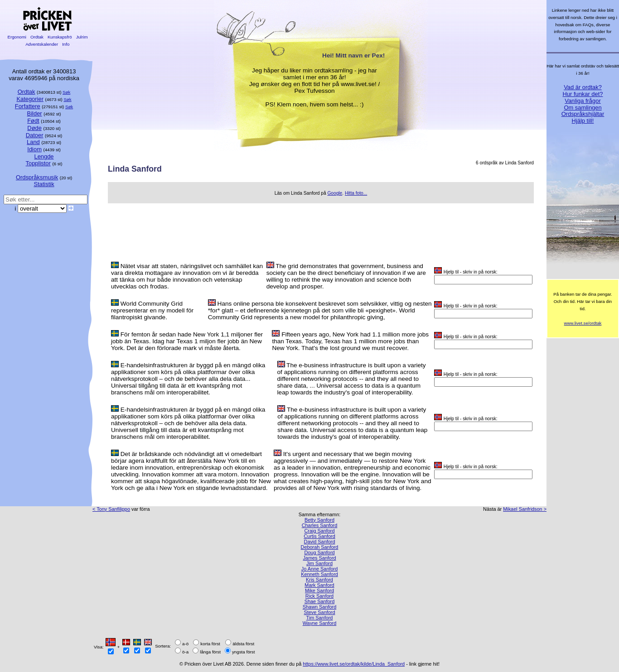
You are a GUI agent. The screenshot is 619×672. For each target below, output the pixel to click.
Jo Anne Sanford (319, 569)
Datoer (35, 135)
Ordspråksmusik (37, 177)
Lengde (44, 156)
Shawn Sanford (319, 607)
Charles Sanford (320, 525)
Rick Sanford (319, 596)
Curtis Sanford (319, 536)
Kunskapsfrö (60, 37)
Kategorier (30, 99)
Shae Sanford (320, 601)
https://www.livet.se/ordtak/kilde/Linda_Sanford (354, 664)
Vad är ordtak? (583, 87)
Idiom (34, 149)
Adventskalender (42, 44)
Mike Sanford (319, 590)
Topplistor (38, 163)
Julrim (82, 37)
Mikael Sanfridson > (525, 509)
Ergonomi (17, 37)
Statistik (44, 184)
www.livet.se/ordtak (583, 323)
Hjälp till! (583, 121)
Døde (34, 128)
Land (33, 142)
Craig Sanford (319, 531)
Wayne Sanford (320, 623)
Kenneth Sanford (319, 574)
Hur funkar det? (583, 94)
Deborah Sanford (320, 547)
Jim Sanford (319, 563)
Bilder (35, 113)
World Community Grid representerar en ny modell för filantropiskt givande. (152, 310)
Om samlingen (583, 108)
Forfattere (28, 106)
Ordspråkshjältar (583, 114)
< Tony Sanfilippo (111, 509)
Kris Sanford (319, 580)
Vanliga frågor (583, 101)
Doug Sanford (319, 552)
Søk (66, 92)
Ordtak (37, 37)
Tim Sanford (320, 618)
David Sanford (320, 542)
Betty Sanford (319, 520)
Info (66, 44)
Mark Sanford (319, 585)
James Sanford (319, 558)
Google (335, 193)
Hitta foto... (356, 193)
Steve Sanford (320, 612)
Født (33, 121)
